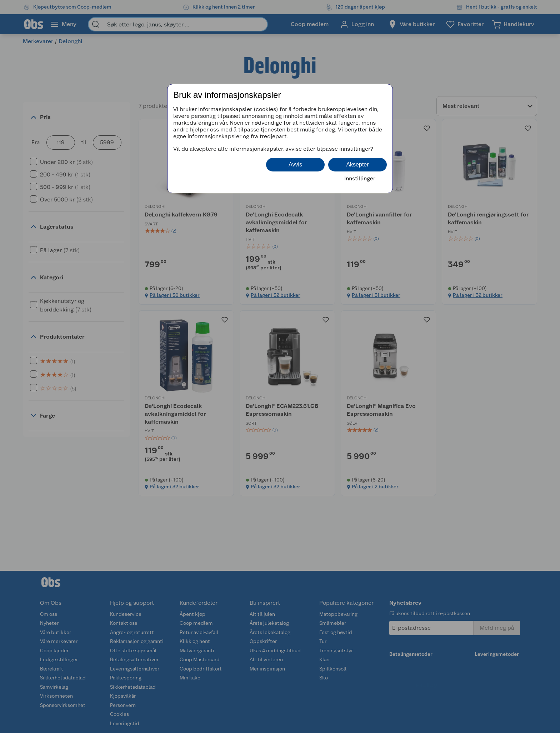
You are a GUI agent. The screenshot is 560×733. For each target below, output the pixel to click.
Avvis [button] (295, 164)
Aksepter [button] (357, 164)
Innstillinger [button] (360, 178)
